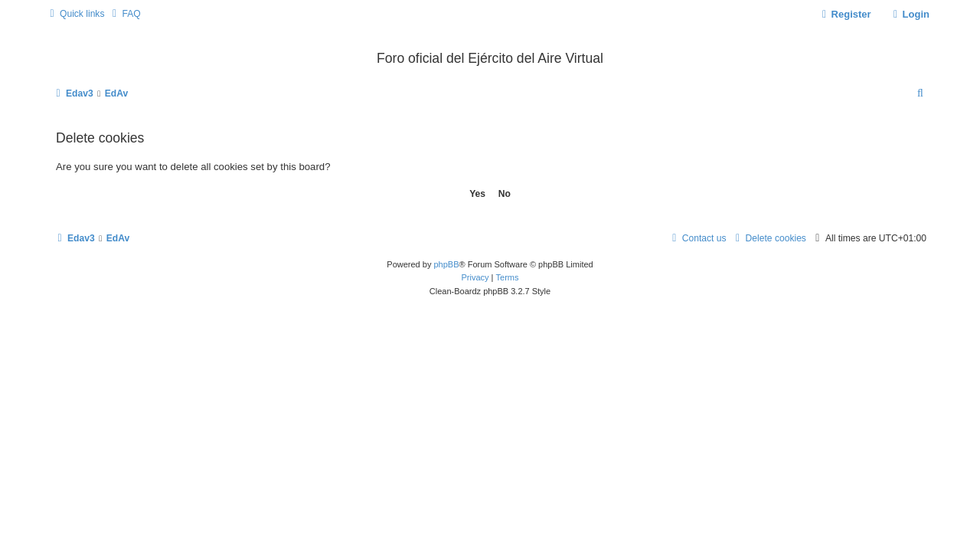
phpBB (446, 264)
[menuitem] (124, 14)
